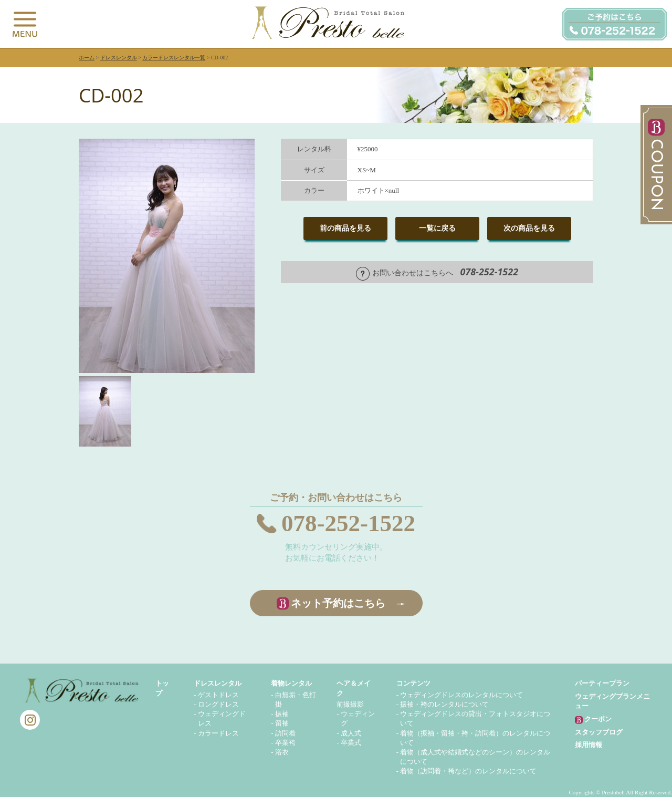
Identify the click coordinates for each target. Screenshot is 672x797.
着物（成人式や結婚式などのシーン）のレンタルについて (475, 757)
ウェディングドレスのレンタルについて (461, 695)
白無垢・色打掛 (296, 700)
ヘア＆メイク (354, 688)
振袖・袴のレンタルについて (444, 704)
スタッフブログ (599, 732)
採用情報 (589, 745)
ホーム (87, 58)
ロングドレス (218, 704)
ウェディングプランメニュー (612, 701)
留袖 (282, 723)
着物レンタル (291, 683)
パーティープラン (602, 683)
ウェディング (358, 718)
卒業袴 (285, 743)
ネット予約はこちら (338, 603)
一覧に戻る (437, 228)
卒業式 (351, 743)
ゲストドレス (218, 695)
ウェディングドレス (222, 718)
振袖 (282, 714)
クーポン (593, 720)
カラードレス (218, 733)
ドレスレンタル (119, 58)
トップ (162, 688)
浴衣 (282, 752)
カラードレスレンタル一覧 (174, 58)
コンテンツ (413, 683)
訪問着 (285, 733)
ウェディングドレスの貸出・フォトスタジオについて (475, 718)
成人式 (351, 733)
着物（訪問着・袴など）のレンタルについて (468, 771)
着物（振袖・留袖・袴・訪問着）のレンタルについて (475, 738)
